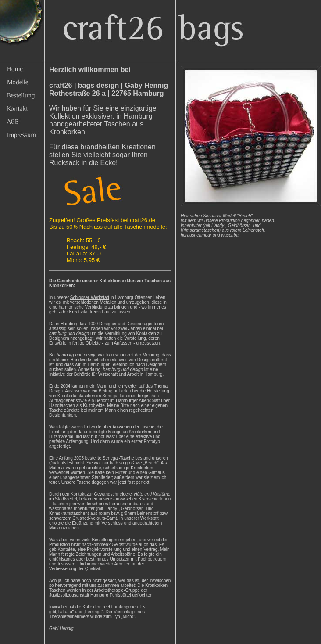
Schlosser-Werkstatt (90, 297)
